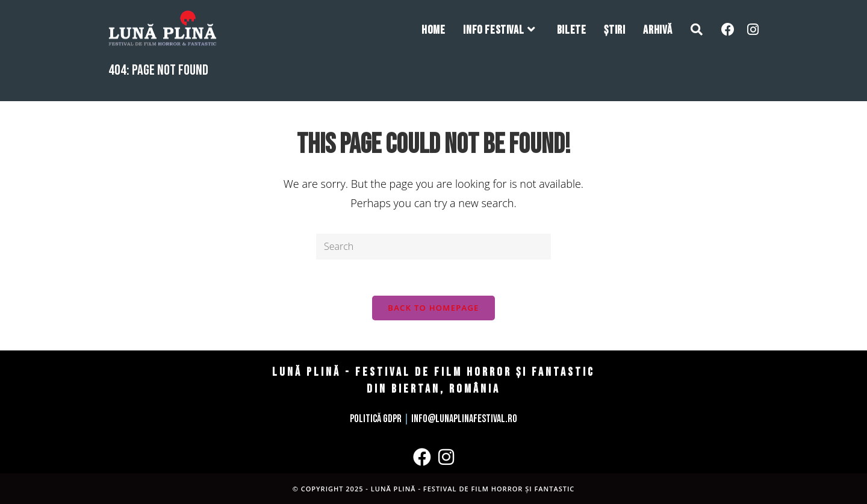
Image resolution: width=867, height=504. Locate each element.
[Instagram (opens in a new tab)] (753, 29)
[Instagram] (446, 457)
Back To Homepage (433, 308)
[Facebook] (422, 457)
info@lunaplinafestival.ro (464, 419)
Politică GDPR (376, 419)
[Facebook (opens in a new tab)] (728, 29)
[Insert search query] (433, 247)
